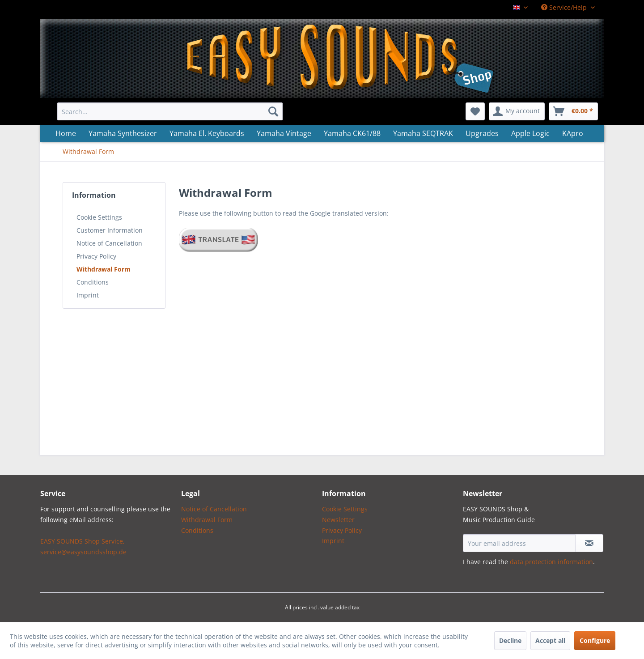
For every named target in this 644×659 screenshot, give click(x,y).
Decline (510, 640)
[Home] (66, 133)
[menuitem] (170, 111)
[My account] (517, 111)
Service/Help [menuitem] (565, 7)
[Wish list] (475, 111)
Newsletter (338, 520)
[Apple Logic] (530, 133)
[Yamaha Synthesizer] (123, 133)
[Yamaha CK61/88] (352, 133)
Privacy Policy (96, 256)
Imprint (88, 295)
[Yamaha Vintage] (284, 133)
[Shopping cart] (573, 111)
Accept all (550, 640)
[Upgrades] (482, 133)
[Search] (273, 111)
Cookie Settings (99, 217)
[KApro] (573, 133)
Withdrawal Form (104, 269)
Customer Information (110, 230)
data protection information (551, 562)
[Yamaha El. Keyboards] (207, 133)
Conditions (93, 282)
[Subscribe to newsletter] (589, 543)
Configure (595, 640)
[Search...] (170, 111)
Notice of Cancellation (109, 243)
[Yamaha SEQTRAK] (423, 133)
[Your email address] (519, 543)
